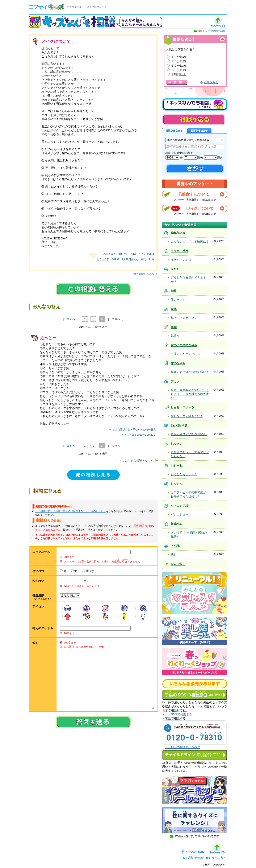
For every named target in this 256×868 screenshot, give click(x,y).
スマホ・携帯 (180, 251)
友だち (175, 269)
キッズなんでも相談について (195, 104)
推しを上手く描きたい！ (187, 416)
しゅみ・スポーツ (182, 407)
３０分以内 (179, 66)
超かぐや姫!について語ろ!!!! (189, 434)
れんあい (177, 444)
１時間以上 (179, 74)
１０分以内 (179, 57)
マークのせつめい (216, 31)
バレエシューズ (181, 514)
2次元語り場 (179, 425)
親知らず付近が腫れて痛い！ (190, 372)
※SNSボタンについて (145, 274)
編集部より (178, 233)
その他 (175, 546)
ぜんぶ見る (178, 564)
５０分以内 (179, 70)
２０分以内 (179, 61)
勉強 (174, 327)
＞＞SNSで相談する (179, 714)
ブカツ (175, 381)
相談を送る (194, 119)
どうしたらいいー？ (184, 474)
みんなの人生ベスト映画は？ (190, 242)
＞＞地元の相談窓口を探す (183, 747)
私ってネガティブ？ (184, 318)
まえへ (71, 319)
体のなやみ (178, 363)
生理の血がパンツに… (185, 354)
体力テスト (178, 300)
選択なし (91, 571)
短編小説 (177, 524)
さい (85, 581)
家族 (174, 309)
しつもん (177, 484)
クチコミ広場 (180, 506)
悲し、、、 (178, 555)
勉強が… (177, 336)
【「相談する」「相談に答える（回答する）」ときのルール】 (71, 511)
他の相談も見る (93, 475)
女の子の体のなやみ (184, 345)
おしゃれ (177, 466)
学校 (174, 291)
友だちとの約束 (181, 260)
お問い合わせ (195, 858)
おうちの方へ (217, 858)
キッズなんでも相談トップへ (135, 461)
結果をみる (211, 82)
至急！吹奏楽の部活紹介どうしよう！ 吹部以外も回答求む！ (190, 394)
